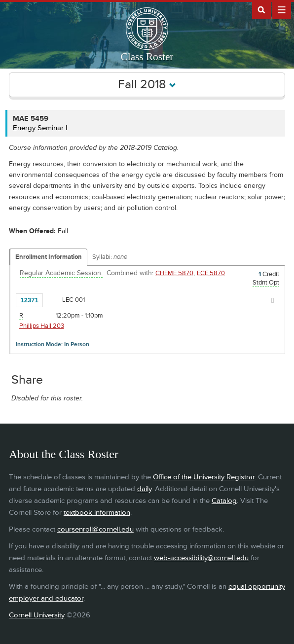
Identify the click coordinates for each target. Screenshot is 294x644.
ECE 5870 (211, 273)
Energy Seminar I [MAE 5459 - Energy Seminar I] (40, 128)
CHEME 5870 (174, 273)
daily (144, 489)
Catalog (224, 501)
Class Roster (147, 57)
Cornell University (37, 615)
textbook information (97, 513)
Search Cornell (261, 9)
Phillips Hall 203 (42, 326)
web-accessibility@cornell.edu (201, 558)
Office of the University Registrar (204, 477)
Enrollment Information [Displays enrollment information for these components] (49, 257)
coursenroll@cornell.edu (95, 529)
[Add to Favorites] (53, 299)
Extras (282, 9)
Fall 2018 (147, 85)
